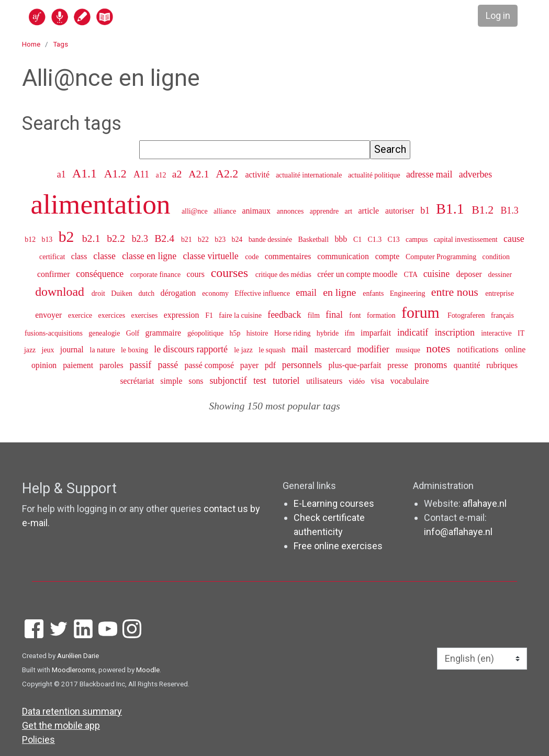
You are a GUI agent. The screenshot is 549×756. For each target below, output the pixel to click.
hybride (329, 333)
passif (142, 365)
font (356, 315)
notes (439, 349)
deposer (470, 274)
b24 (238, 240)
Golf (134, 333)
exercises (145, 315)
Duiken (122, 293)
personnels (303, 365)
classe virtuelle (212, 256)
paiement (79, 365)
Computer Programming (442, 257)
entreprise (500, 293)
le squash (273, 350)
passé (169, 365)
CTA (411, 275)
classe (105, 256)
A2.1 (200, 174)
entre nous (456, 292)
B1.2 (484, 210)
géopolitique (206, 333)
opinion (45, 365)
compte (389, 256)
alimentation (104, 204)
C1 (358, 240)
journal (73, 349)
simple (172, 381)
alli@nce (195, 211)
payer (250, 365)
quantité (468, 365)
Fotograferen (467, 315)
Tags (60, 44)
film (315, 315)
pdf (271, 365)
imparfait (377, 333)
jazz (31, 350)
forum (422, 313)
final (335, 315)
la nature (104, 350)
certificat (53, 257)
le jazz (244, 350)
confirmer (54, 274)
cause (514, 239)
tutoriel (287, 381)
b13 (48, 240)
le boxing (135, 350)
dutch (147, 293)
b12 (31, 240)
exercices (113, 315)
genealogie (105, 333)
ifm (350, 333)
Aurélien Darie (78, 655)
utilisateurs (325, 381)
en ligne (341, 292)
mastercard (334, 349)
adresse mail (430, 174)
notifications (479, 349)
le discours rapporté (192, 349)
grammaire (164, 333)
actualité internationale (310, 175)
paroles (113, 365)
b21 (187, 240)
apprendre (325, 211)
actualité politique (375, 175)
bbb (342, 239)
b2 (68, 237)
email (307, 293)
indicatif (414, 332)
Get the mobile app (61, 725)
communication (344, 256)
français (502, 315)
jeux (49, 350)
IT (521, 333)
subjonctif (229, 381)
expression (183, 315)
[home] (111, 16)
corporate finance (156, 275)
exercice (81, 315)
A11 (142, 174)
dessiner (500, 275)
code (253, 257)
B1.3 (509, 210)
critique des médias (284, 275)
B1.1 (452, 209)
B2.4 (166, 238)
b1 (426, 210)
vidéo (357, 381)
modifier (374, 349)
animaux (257, 211)
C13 (395, 240)
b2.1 (93, 238)
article (370, 211)
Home (31, 44)
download (61, 292)
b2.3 (141, 239)
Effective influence (263, 293)
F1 (210, 315)
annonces (291, 211)
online (516, 349)
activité (258, 175)
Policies (38, 740)
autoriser (401, 211)
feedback (285, 315)
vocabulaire (410, 381)
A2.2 (228, 174)
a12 (161, 175)
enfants (374, 293)
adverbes (475, 174)
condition (496, 257)
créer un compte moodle (358, 274)
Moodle (148, 670)
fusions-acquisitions (54, 333)
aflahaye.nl (485, 503)
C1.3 (376, 240)
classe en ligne (150, 256)
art (350, 211)
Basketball (315, 240)
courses (231, 273)
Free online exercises (338, 546)
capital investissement (467, 240)
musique (409, 350)
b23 (221, 240)
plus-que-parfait (356, 365)
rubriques (502, 365)
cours (197, 274)
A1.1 (86, 173)
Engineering (408, 293)
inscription (456, 332)
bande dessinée (271, 240)
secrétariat (138, 381)
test (261, 381)
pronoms (432, 365)
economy (216, 293)
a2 (178, 174)
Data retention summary (72, 711)
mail (301, 349)
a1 (63, 174)
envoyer (49, 315)
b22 (204, 240)
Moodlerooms (74, 670)
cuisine (438, 274)
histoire (258, 333)
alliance (226, 211)
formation (382, 315)
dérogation (180, 293)
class (80, 256)
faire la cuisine (241, 315)
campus (418, 240)
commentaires (289, 256)
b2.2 (117, 238)
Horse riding (293, 333)
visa (378, 381)
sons (197, 381)
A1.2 (117, 174)
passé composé (210, 365)
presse (399, 365)
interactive (497, 333)
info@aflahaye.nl (458, 532)
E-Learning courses (334, 503)
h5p (236, 333)
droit (99, 293)
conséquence (101, 274)
